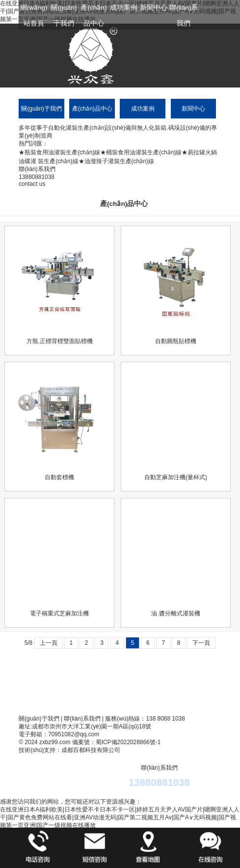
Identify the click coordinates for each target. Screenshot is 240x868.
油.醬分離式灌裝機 (175, 613)
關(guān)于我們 (64, 15)
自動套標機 (59, 477)
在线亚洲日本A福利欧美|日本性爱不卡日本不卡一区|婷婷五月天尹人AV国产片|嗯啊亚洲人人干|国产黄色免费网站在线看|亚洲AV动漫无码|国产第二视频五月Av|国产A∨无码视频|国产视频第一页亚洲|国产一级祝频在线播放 (120, 817)
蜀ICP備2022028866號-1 (128, 742)
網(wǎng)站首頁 (34, 15)
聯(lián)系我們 (184, 15)
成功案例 (124, 8)
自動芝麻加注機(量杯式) (176, 477)
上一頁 (49, 643)
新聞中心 (154, 8)
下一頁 (201, 643)
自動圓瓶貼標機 (176, 341)
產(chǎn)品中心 (93, 15)
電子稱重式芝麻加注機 (59, 613)
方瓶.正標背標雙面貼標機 (60, 341)
